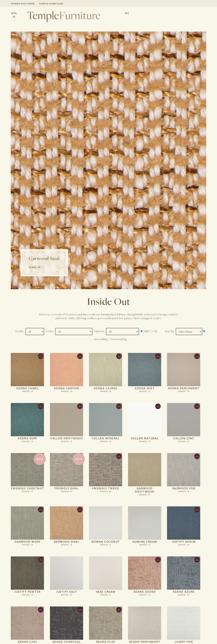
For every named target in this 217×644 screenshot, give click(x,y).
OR (154, 331)
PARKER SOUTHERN (23, 4)
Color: (50, 331)
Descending (118, 339)
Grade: (20, 331)
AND (145, 331)
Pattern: (100, 331)
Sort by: (170, 331)
